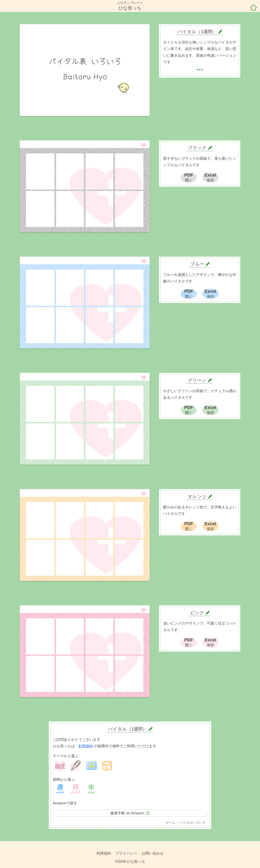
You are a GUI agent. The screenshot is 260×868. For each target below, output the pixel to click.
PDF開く (189, 177)
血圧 (60, 766)
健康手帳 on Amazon (127, 813)
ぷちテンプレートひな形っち (130, 6)
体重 (107, 766)
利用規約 (86, 746)
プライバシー (126, 853)
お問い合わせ (153, 853)
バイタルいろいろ (193, 823)
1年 (91, 789)
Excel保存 (210, 177)
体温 (76, 766)
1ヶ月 (76, 789)
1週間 (60, 789)
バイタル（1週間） (128, 729)
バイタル (91, 766)
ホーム (253, 8)
